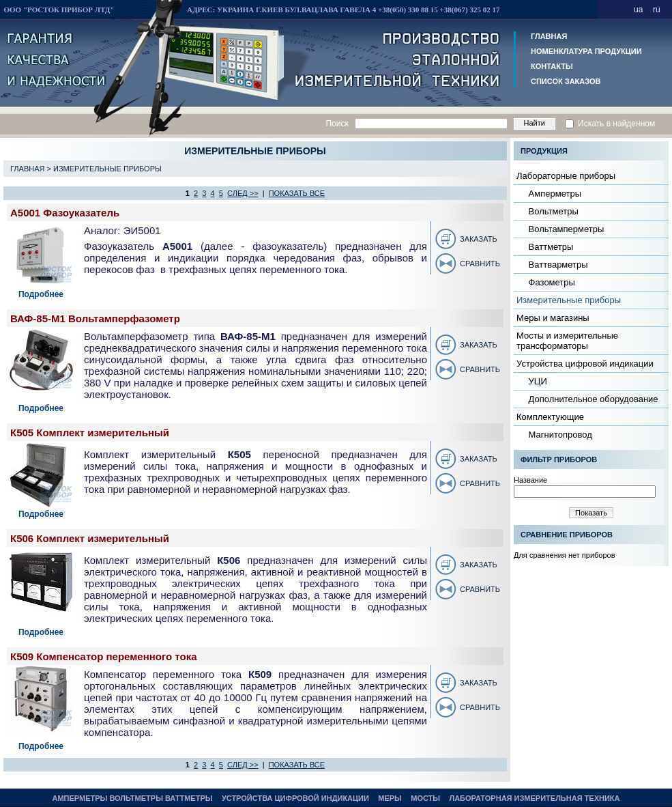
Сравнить (480, 264)
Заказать (479, 239)
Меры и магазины (553, 318)
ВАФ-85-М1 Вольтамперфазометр (95, 318)
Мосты (425, 798)
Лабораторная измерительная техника (534, 798)
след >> (243, 193)
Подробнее (41, 294)
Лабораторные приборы (566, 176)
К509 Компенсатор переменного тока (104, 656)
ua (638, 10)
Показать (591, 513)
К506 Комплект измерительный (90, 538)
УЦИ (537, 381)
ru (657, 10)
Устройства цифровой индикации (585, 364)
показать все (297, 193)
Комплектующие (550, 417)
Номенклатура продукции (586, 51)
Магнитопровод (559, 435)
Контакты (552, 66)
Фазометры (551, 282)
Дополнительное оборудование (592, 399)
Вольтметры (552, 211)
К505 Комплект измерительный (90, 433)
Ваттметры (550, 247)
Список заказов (566, 81)
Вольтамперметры (565, 229)
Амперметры (554, 194)
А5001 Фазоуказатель (65, 213)
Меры (390, 798)
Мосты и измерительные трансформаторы (567, 341)
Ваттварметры (557, 265)
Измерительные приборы (107, 169)
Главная (549, 36)
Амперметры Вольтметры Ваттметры (132, 798)
